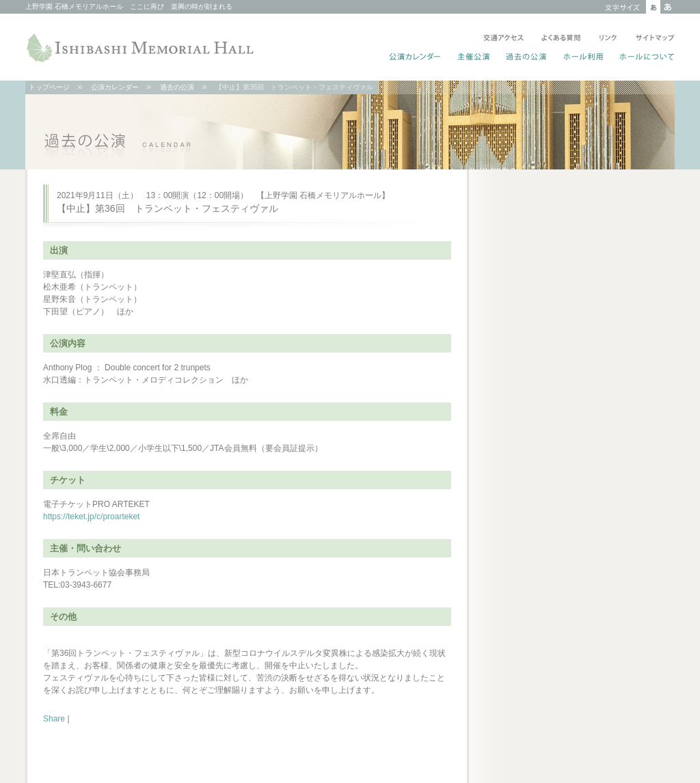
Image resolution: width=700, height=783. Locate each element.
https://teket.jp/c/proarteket (91, 517)
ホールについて (644, 58)
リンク (608, 39)
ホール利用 (583, 58)
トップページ (49, 87)
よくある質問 (561, 39)
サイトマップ (652, 39)
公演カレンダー (415, 58)
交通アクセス (503, 39)
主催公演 (474, 58)
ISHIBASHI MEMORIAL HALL (142, 48)
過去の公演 (527, 58)
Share (54, 719)
